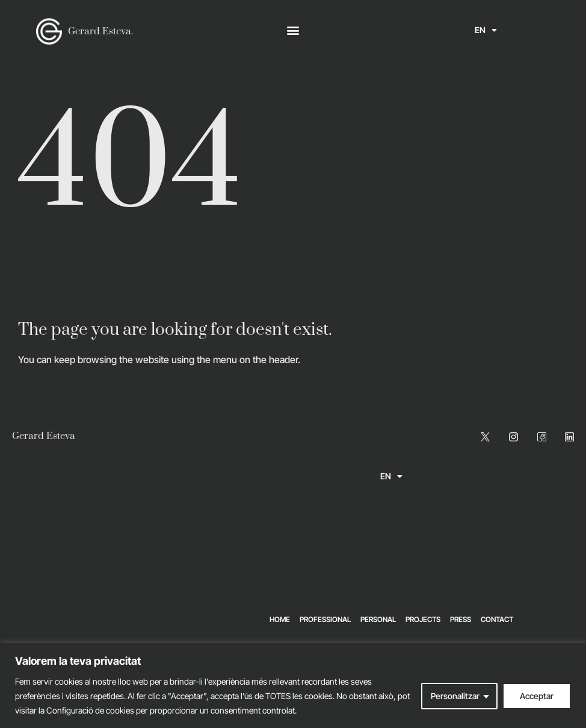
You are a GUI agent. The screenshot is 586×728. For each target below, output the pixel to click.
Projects (423, 619)
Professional (325, 619)
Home (280, 619)
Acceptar (537, 696)
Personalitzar (455, 696)
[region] (293, 686)
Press (461, 619)
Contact (497, 619)
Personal (378, 619)
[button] (293, 30)
